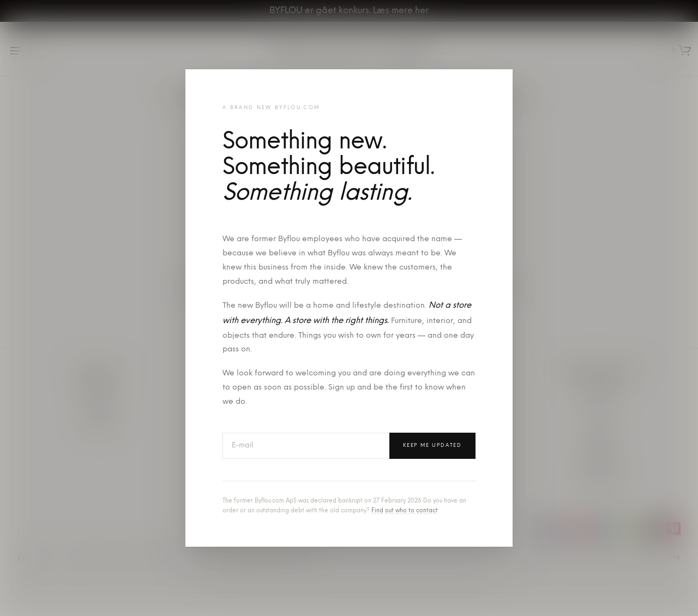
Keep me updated (432, 445)
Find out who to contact (405, 511)
